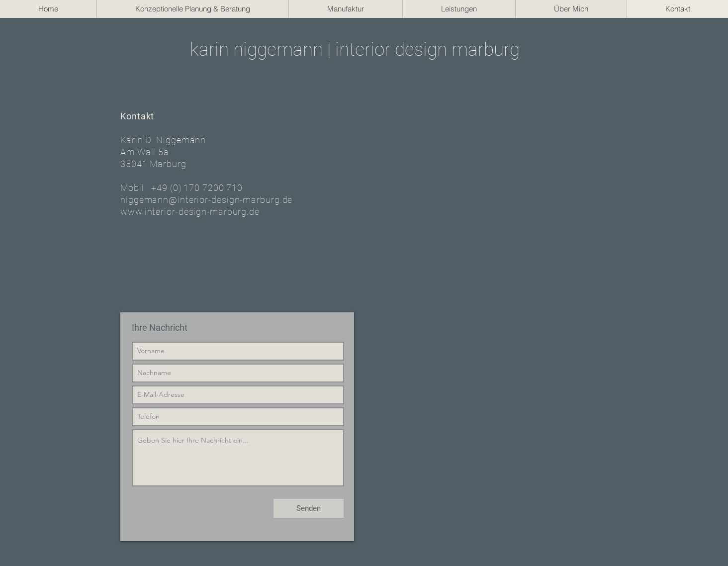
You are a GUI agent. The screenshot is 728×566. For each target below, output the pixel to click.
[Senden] (309, 508)
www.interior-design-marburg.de (190, 212)
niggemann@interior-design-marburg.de (206, 200)
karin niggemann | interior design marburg (355, 49)
